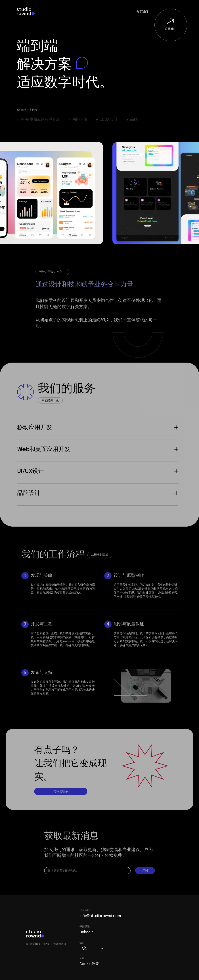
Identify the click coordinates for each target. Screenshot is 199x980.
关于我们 (142, 12)
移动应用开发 (98, 436)
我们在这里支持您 (27, 110)
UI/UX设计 (98, 480)
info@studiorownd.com (100, 916)
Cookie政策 (89, 964)
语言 (82, 943)
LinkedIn (86, 932)
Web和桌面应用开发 (98, 458)
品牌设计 (98, 502)
